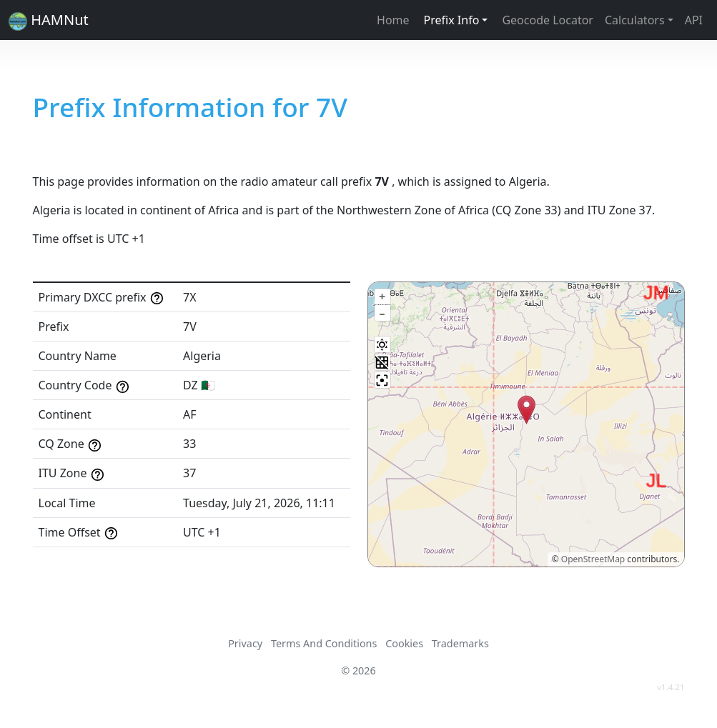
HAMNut (49, 20)
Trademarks (460, 643)
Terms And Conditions (324, 643)
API (694, 20)
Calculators (635, 20)
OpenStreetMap (593, 559)
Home (393, 20)
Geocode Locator (548, 20)
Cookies (404, 643)
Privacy (245, 643)
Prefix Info (452, 20)
